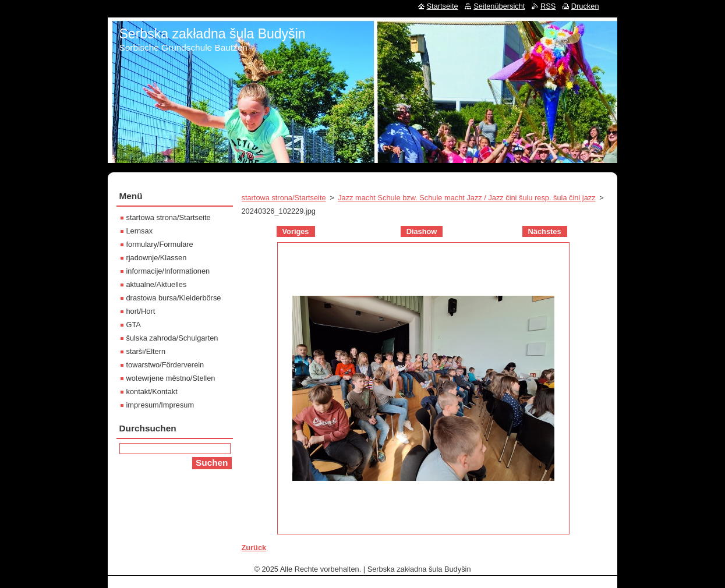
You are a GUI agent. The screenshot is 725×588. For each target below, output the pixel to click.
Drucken (585, 6)
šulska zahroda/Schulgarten (172, 338)
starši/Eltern (146, 351)
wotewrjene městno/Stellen (171, 378)
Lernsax (140, 231)
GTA (134, 325)
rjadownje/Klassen (157, 258)
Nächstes (545, 231)
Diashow (422, 231)
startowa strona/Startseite (284, 198)
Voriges (296, 231)
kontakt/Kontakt (152, 392)
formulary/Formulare (160, 244)
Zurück (254, 548)
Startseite (443, 6)
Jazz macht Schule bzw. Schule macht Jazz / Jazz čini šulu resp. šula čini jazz (466, 198)
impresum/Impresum (160, 405)
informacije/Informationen (168, 271)
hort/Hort (141, 311)
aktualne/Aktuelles (157, 284)
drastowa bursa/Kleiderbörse (174, 298)
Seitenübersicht (499, 6)
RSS (548, 6)
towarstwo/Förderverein (165, 365)
